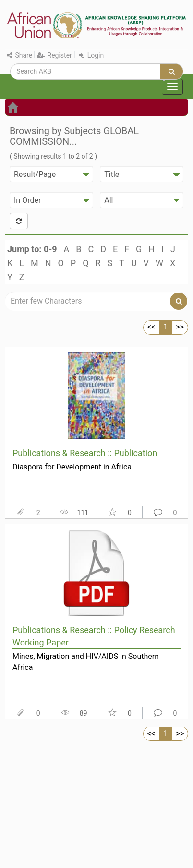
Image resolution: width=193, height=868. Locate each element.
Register (54, 55)
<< (151, 327)
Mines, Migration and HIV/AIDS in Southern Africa (86, 662)
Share (19, 55)
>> (180, 327)
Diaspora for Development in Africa (72, 467)
